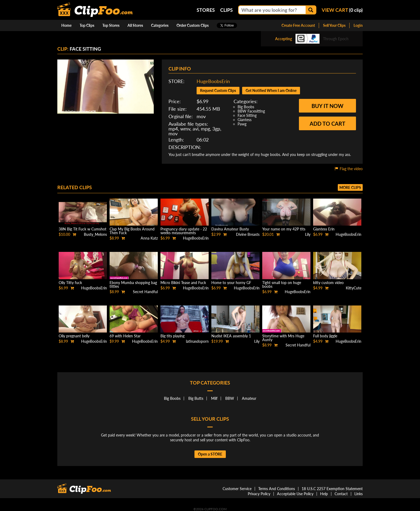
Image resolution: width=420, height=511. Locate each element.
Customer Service (237, 489)
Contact (341, 494)
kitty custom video (328, 283)
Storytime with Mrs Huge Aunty (283, 338)
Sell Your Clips (334, 25)
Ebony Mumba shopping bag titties (133, 284)
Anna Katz (149, 238)
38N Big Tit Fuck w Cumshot (82, 229)
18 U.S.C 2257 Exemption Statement (332, 489)
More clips (350, 187)
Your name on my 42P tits (284, 229)
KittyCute (354, 288)
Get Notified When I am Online (271, 90)
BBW (230, 398)
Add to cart (327, 124)
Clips (226, 10)
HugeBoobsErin (213, 81)
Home (66, 25)
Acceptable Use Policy (295, 494)
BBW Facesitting (251, 111)
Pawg (242, 124)
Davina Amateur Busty (230, 229)
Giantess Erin (324, 229)
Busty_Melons (95, 234)
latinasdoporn (197, 341)
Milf (214, 398)
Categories (160, 25)
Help (324, 494)
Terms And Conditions (277, 489)
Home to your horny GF (231, 283)
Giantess (245, 120)
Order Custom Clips (193, 25)
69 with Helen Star (125, 336)
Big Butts (196, 398)
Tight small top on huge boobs (282, 284)
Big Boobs (246, 107)
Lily (308, 234)
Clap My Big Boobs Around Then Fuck (132, 231)
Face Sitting (247, 115)
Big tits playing (172, 336)
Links (359, 494)
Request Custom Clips (218, 90)
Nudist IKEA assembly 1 (231, 336)
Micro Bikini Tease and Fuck (183, 283)
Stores (206, 10)
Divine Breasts (248, 234)
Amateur (249, 398)
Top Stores (111, 25)
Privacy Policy (259, 494)
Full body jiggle (325, 336)
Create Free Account (298, 25)
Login (358, 25)
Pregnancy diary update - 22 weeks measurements (184, 231)
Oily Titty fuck (70, 283)
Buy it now (327, 106)
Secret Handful (145, 292)
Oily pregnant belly (74, 336)
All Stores (135, 25)
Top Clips (87, 25)
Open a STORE (210, 454)
